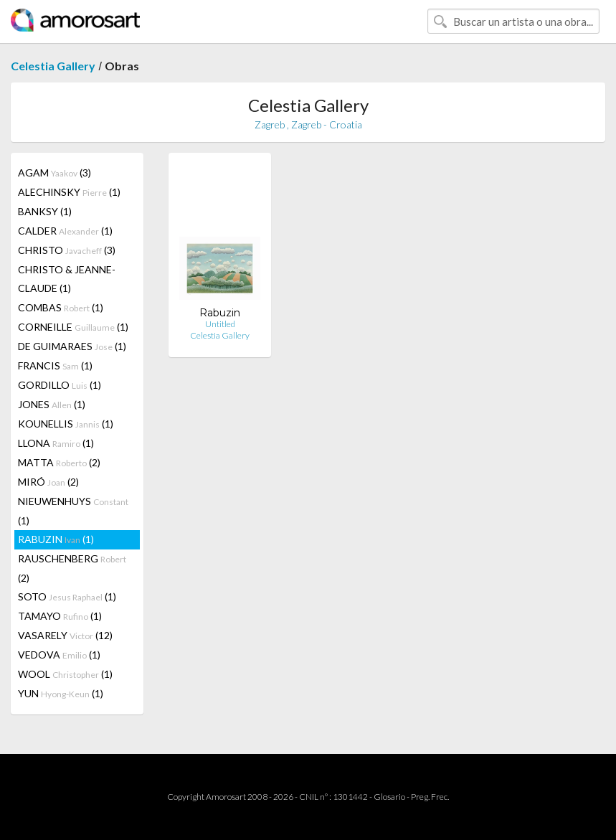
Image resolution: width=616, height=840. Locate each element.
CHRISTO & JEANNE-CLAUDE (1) (67, 279)
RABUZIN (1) (56, 539)
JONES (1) (52, 404)
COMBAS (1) (61, 307)
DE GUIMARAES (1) (72, 346)
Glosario (389, 797)
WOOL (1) (65, 674)
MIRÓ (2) (48, 482)
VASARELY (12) (65, 635)
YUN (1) (61, 693)
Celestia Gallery (53, 66)
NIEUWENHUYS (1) (73, 511)
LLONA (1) (56, 443)
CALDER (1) (65, 231)
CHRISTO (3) (67, 250)
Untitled (220, 324)
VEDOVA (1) (59, 655)
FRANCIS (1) (55, 365)
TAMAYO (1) (60, 616)
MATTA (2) (59, 462)
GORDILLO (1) (60, 385)
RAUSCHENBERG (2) (72, 568)
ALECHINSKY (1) (69, 192)
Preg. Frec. (430, 797)
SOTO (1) (67, 596)
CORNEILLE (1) (73, 327)
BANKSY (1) (45, 211)
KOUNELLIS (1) (66, 424)
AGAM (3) (55, 173)
